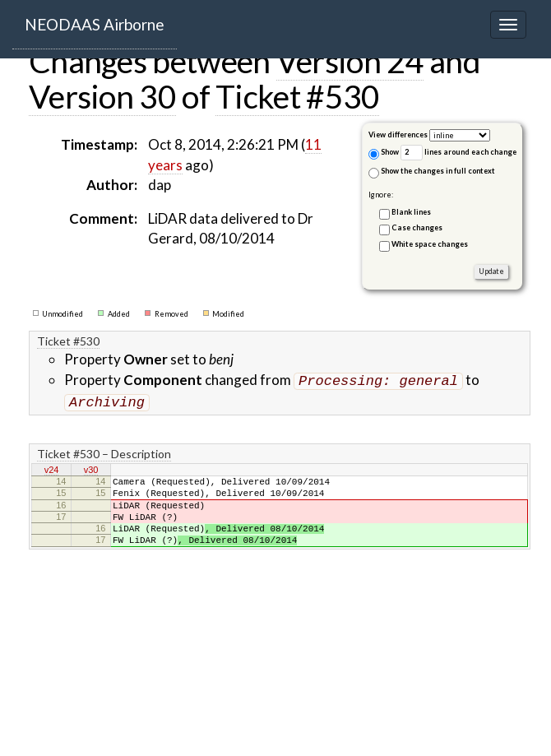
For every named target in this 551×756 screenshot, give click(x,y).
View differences (398, 135)
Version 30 (102, 96)
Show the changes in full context (432, 172)
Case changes (417, 227)
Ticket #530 (297, 96)
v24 (52, 467)
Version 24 (350, 61)
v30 (91, 467)
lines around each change (458, 153)
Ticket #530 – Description (104, 450)
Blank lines (411, 212)
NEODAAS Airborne (95, 24)
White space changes (430, 244)
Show (384, 153)
